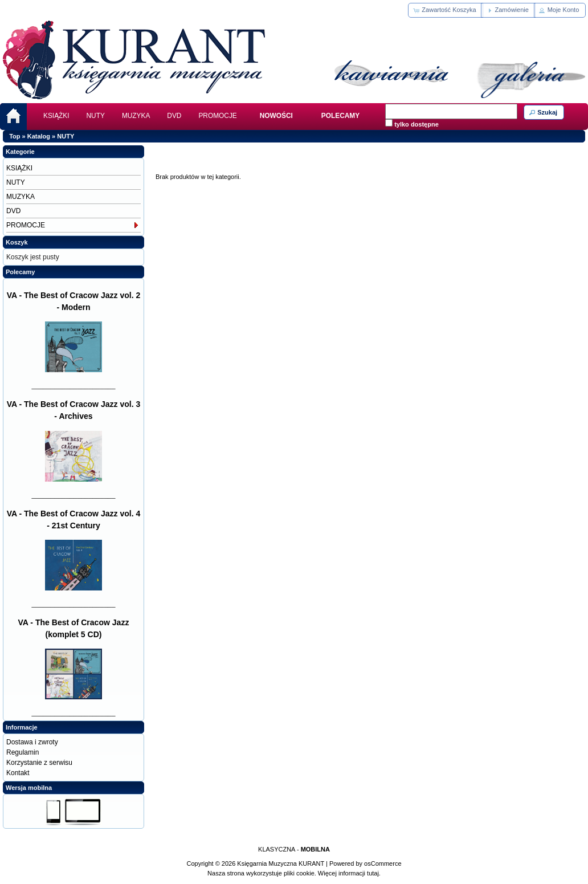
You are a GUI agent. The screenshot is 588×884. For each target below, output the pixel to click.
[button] (445, 10)
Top (15, 136)
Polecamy (20, 272)
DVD (174, 116)
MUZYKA (136, 116)
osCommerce (383, 863)
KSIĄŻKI (56, 116)
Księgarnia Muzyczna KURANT (281, 863)
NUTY (96, 116)
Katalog (39, 136)
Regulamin (23, 752)
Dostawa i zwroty (32, 742)
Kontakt (18, 773)
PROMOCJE (217, 116)
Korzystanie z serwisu (39, 763)
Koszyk (17, 242)
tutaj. (373, 873)
